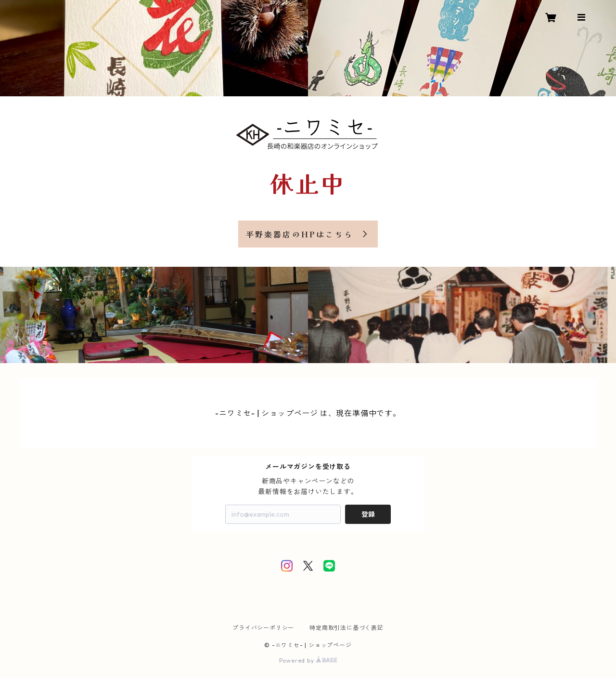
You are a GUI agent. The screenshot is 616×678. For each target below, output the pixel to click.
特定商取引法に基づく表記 (346, 628)
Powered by (308, 660)
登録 (368, 514)
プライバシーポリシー (263, 628)
